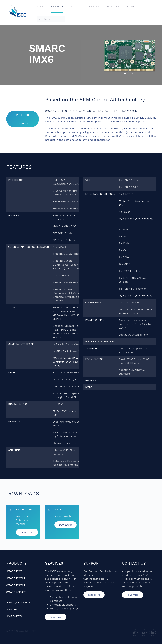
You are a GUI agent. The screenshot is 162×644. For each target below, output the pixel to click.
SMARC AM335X (16, 592)
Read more (56, 617)
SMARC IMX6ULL (17, 585)
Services (94, 6)
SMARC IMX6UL (16, 578)
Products (57, 6)
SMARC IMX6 (14, 571)
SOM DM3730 (14, 616)
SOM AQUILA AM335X (20, 602)
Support (76, 6)
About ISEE (113, 6)
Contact (132, 6)
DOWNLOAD (27, 535)
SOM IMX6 (13, 609)
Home (40, 6)
